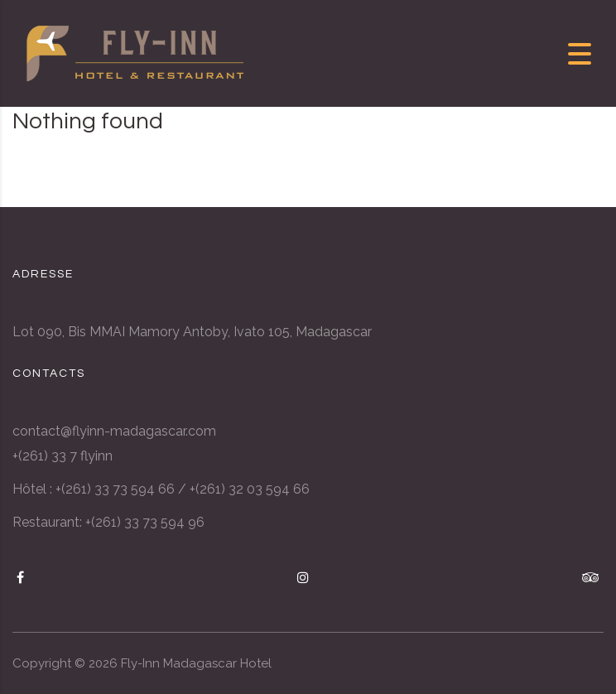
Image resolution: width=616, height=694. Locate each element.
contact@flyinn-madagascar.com (114, 431)
